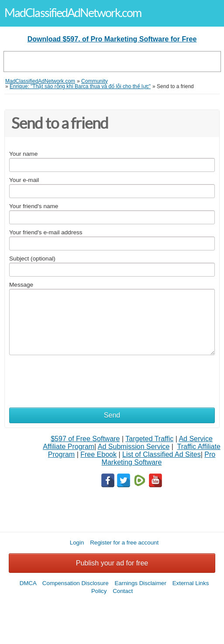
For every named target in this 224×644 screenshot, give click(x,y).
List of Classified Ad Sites (162, 454)
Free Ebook (98, 454)
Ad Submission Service (134, 447)
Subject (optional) (32, 259)
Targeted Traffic (149, 439)
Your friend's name (34, 206)
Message (21, 285)
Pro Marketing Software (159, 458)
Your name (23, 154)
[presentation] (76, 377)
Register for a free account (124, 543)
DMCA (28, 583)
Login (77, 543)
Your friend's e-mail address (46, 232)
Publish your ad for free (112, 563)
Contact (123, 591)
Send (112, 415)
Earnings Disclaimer (140, 583)
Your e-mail (24, 180)
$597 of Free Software (85, 439)
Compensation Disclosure (76, 583)
